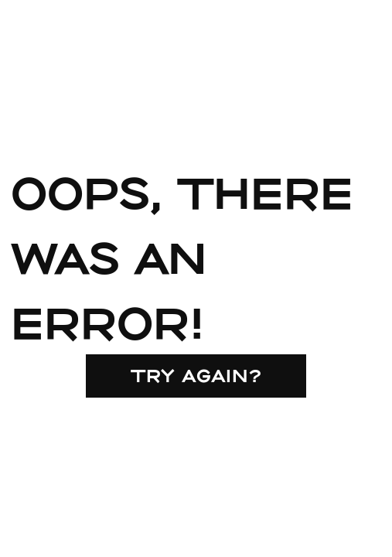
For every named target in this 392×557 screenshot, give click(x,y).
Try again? (196, 375)
